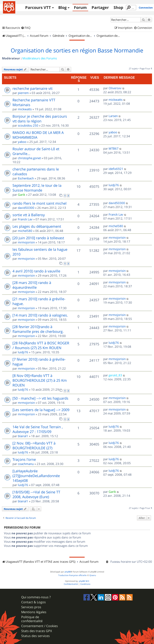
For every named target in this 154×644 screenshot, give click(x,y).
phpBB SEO (84, 581)
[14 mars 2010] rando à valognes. (40, 315)
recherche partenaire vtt (33, 88)
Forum (80, 7)
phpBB (68, 572)
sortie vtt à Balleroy (29, 215)
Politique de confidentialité (32, 619)
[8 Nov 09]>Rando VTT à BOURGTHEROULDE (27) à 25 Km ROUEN (40, 380)
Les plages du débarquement (37, 226)
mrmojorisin (26, 242)
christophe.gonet (29, 158)
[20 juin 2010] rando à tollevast (38, 238)
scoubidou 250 (28, 125)
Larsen (113, 116)
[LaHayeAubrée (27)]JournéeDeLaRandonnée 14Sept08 (36, 476)
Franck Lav (25, 219)
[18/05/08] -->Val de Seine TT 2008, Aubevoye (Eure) (36, 494)
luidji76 (114, 185)
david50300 (26, 208)
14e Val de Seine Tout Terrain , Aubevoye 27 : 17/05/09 (38, 429)
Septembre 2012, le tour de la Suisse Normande (37, 188)
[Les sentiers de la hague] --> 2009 (41, 410)
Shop (118, 7)
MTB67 (114, 148)
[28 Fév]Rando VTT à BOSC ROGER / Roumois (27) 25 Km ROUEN (41, 345)
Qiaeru (93, 575)
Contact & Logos (33, 602)
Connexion (146, 8)
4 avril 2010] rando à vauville (36, 271)
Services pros (31, 607)
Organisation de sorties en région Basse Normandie (77, 50)
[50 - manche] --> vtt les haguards (40, 398)
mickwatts (25, 109)
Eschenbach (26, 178)
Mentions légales (34, 612)
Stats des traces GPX (37, 631)
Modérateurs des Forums (40, 58)
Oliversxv (115, 88)
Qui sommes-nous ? (36, 597)
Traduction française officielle (72, 575)
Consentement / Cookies (40, 626)
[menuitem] (26, 28)
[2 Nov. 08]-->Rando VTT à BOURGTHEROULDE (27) (34, 445)
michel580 (25, 231)
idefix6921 (116, 169)
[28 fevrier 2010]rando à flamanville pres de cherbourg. (38, 329)
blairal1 (23, 436)
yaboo (22, 142)
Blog (62, 7)
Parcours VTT (38, 7)
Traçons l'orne (24, 459)
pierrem (23, 93)
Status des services (35, 636)
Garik (22, 195)
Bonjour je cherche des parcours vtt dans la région (40, 119)
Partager (100, 7)
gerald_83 (115, 375)
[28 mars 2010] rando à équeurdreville (32, 285)
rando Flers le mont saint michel (40, 203)
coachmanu (26, 464)
